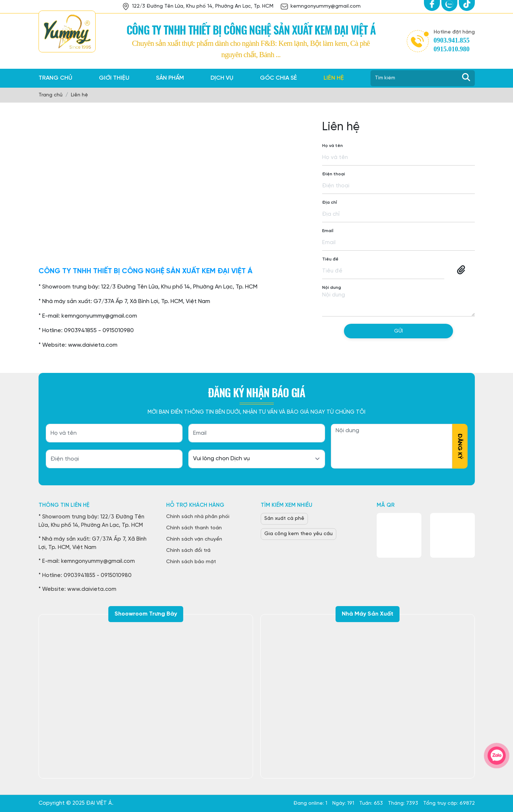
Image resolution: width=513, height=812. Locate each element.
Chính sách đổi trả (188, 551)
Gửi (398, 331)
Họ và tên (332, 146)
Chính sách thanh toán (194, 528)
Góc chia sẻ (278, 78)
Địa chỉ (330, 202)
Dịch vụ (222, 78)
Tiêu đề (330, 259)
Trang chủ (55, 78)
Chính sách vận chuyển (194, 539)
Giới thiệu (114, 78)
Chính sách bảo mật (191, 562)
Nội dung (332, 288)
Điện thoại (334, 174)
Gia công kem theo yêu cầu (298, 534)
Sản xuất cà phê (284, 519)
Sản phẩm (170, 78)
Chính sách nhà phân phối (198, 517)
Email (328, 231)
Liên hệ (334, 78)
